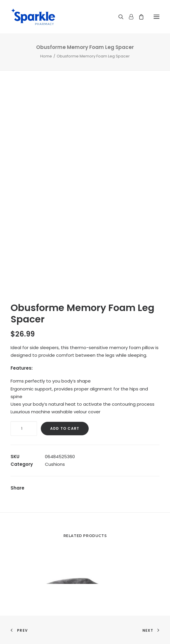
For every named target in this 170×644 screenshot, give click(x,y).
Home (46, 56)
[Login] (128, 17)
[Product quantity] (24, 429)
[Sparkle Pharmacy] (33, 17)
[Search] (118, 17)
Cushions (55, 464)
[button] (156, 17)
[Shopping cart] (139, 17)
